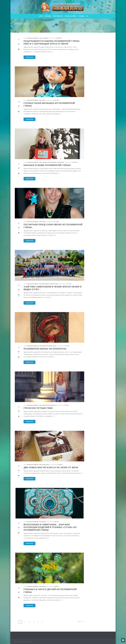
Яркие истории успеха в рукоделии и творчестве (52, 162)
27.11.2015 (69, 284)
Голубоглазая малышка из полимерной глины (49, 104)
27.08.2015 (56, 522)
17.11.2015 (67, 346)
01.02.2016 (75, 162)
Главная (90, 31)
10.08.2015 (56, 586)
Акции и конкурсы (44, 38)
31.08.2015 (60, 465)
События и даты (54, 284)
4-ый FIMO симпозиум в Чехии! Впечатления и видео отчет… (53, 288)
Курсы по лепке (70, 16)
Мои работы (58, 16)
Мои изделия (43, 100)
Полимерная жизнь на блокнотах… (46, 349)
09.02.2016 (56, 100)
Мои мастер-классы (51, 346)
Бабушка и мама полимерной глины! (47, 165)
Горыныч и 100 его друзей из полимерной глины (50, 591)
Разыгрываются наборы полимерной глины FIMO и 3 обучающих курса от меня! (52, 42)
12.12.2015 (56, 222)
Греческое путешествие (38, 408)
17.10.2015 (66, 405)
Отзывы (81, 16)
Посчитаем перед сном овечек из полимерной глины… (53, 226)
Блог (41, 16)
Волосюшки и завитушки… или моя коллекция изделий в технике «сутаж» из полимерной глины (50, 527)
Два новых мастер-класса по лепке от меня (51, 467)
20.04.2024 (59, 38)
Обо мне (48, 16)
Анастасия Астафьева (33, 38)
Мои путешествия (44, 284)
